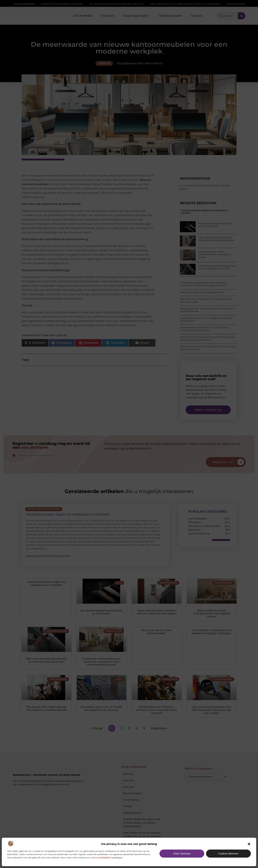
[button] (249, 844)
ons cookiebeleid (101, 858)
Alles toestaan (182, 853)
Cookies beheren (229, 853)
